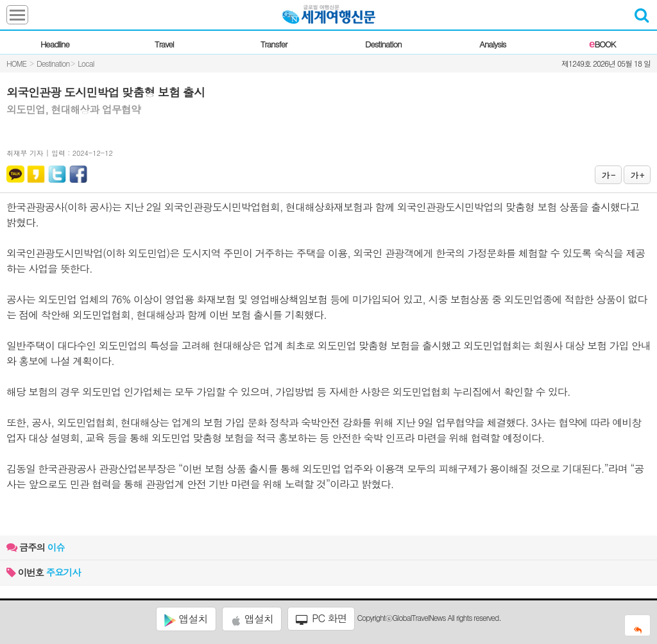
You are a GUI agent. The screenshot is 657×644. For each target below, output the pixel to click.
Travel (164, 44)
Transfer (274, 44)
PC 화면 (321, 618)
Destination (383, 44)
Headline (55, 44)
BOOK (602, 44)
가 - (608, 175)
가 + (637, 175)
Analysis (492, 44)
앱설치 (186, 619)
